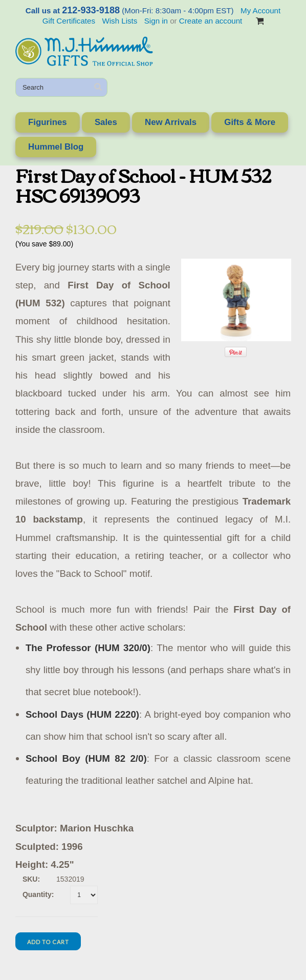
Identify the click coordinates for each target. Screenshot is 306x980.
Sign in (156, 21)
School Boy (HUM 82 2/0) (86, 758)
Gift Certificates (69, 21)
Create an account (211, 21)
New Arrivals (171, 122)
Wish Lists (119, 21)
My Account (260, 11)
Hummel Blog (56, 147)
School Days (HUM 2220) (82, 714)
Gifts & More (250, 122)
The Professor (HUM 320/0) (88, 648)
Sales (106, 122)
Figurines (48, 122)
